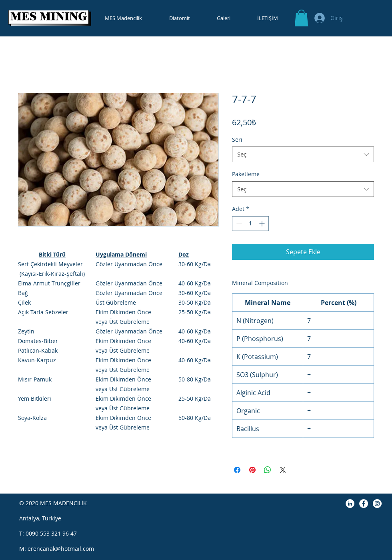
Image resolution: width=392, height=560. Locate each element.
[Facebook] (364, 504)
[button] (301, 18)
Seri (237, 139)
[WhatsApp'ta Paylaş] (268, 470)
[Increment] (263, 224)
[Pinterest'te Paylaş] (252, 470)
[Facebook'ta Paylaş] (237, 470)
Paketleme (246, 174)
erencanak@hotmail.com (61, 549)
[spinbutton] (250, 224)
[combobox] (303, 154)
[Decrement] (238, 224)
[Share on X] (283, 470)
